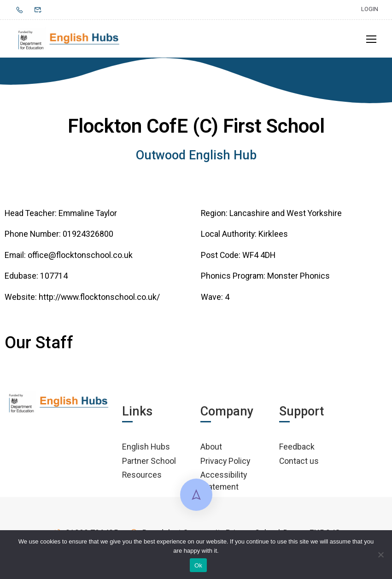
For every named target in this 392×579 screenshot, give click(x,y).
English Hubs (146, 450)
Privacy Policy (225, 464)
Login (370, 9)
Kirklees (273, 237)
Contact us (299, 464)
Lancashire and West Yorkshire (286, 216)
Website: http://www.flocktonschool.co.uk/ (82, 300)
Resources (142, 478)
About (211, 450)
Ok (198, 565)
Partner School (149, 464)
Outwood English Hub (196, 158)
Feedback (297, 450)
